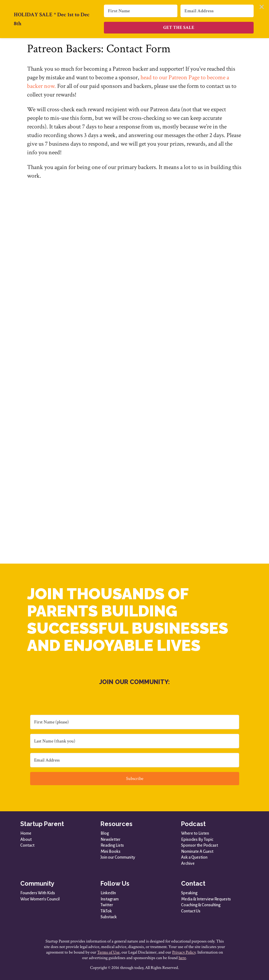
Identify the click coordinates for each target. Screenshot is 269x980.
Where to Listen (195, 833)
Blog (105, 833)
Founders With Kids (38, 893)
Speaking (189, 893)
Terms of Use (108, 952)
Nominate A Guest (197, 851)
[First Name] (140, 11)
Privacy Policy (184, 952)
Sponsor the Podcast (200, 845)
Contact (27, 845)
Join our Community (118, 857)
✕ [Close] (262, 7)
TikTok (106, 911)
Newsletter (111, 839)
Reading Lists (112, 845)
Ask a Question (194, 857)
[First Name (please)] (135, 722)
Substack (109, 917)
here (182, 958)
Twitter (107, 905)
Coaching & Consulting (201, 905)
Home (26, 833)
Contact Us (191, 911)
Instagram (110, 899)
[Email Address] (135, 760)
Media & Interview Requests (206, 899)
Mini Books (111, 851)
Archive (188, 863)
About (26, 839)
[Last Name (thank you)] (135, 741)
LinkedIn (108, 893)
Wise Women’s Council (40, 899)
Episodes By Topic (197, 839)
